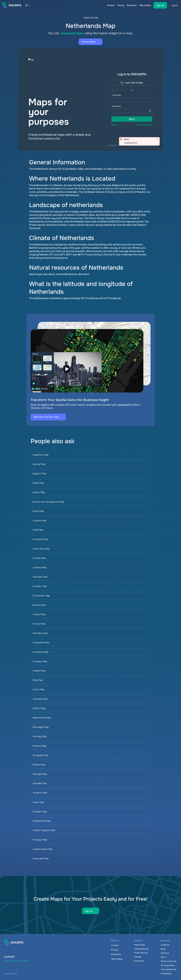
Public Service (141, 953)
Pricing (121, 5)
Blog (163, 949)
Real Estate (140, 945)
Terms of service (169, 961)
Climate (138, 957)
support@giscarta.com (16, 961)
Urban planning (141, 949)
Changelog (166, 974)
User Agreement (169, 969)
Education (139, 961)
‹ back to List (90, 18)
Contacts (165, 945)
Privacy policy (168, 965)
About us (165, 953)
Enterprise (132, 5)
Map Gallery (145, 5)
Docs (163, 957)
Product (111, 5)
